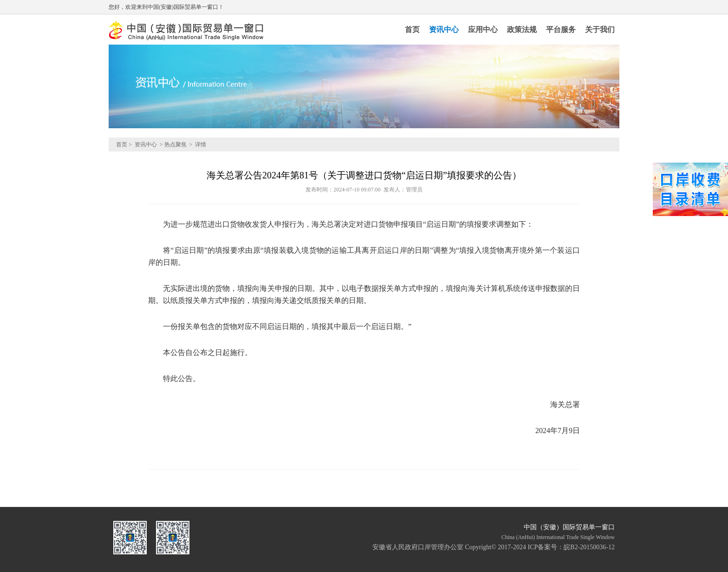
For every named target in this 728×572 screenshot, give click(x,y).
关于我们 (600, 30)
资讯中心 (444, 30)
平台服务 (561, 30)
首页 (412, 30)
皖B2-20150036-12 (589, 547)
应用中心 (483, 30)
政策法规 (522, 30)
